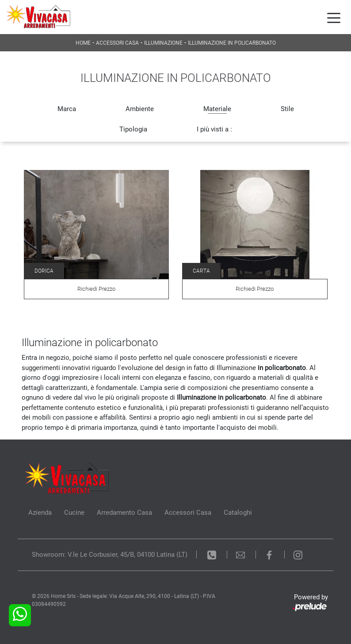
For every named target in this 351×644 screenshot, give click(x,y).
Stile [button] (287, 109)
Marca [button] (67, 109)
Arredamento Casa (124, 513)
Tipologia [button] (133, 129)
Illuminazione (163, 43)
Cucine (74, 513)
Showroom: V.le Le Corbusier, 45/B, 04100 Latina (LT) (110, 555)
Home (83, 43)
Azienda (40, 513)
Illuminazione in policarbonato (232, 43)
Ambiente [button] (140, 109)
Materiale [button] (217, 109)
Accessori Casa (117, 43)
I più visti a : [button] (214, 129)
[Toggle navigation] (334, 17)
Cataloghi (238, 513)
